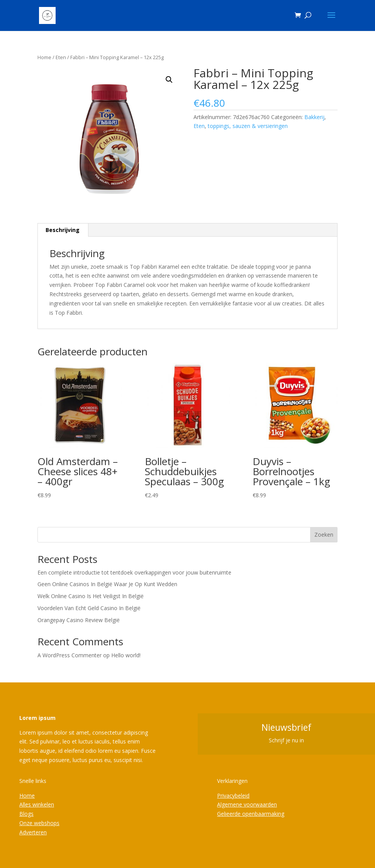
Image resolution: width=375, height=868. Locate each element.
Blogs (26, 814)
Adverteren (33, 832)
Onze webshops (39, 823)
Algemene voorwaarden (247, 804)
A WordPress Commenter (70, 655)
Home (44, 57)
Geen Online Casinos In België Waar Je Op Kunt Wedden (107, 584)
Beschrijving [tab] (63, 230)
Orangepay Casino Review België (79, 620)
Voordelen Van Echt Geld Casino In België (89, 608)
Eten (61, 57)
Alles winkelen (37, 804)
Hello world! (126, 655)
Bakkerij (314, 117)
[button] (169, 80)
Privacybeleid (233, 796)
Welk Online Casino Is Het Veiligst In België (91, 596)
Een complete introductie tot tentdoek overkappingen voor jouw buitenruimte (134, 572)
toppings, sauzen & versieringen (248, 126)
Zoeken (324, 535)
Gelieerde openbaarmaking (251, 814)
